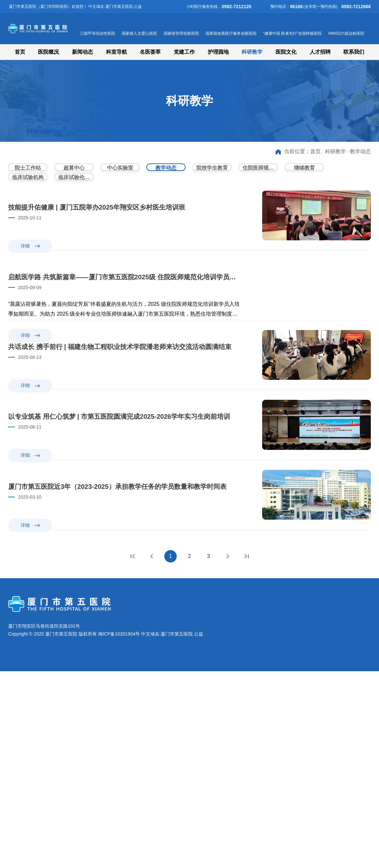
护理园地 (218, 52)
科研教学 (252, 52)
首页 (20, 52)
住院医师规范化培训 (260, 170)
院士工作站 (28, 170)
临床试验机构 (28, 187)
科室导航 (117, 52)
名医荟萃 (150, 52)
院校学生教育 (212, 170)
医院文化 (286, 52)
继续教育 (304, 170)
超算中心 (74, 170)
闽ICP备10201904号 (119, 831)
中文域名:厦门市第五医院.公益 (172, 831)
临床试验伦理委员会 (76, 187)
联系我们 (354, 52)
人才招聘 (320, 52)
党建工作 (184, 52)
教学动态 (360, 151)
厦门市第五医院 (65, 29)
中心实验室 (120, 170)
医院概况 (48, 52)
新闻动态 (82, 52)
